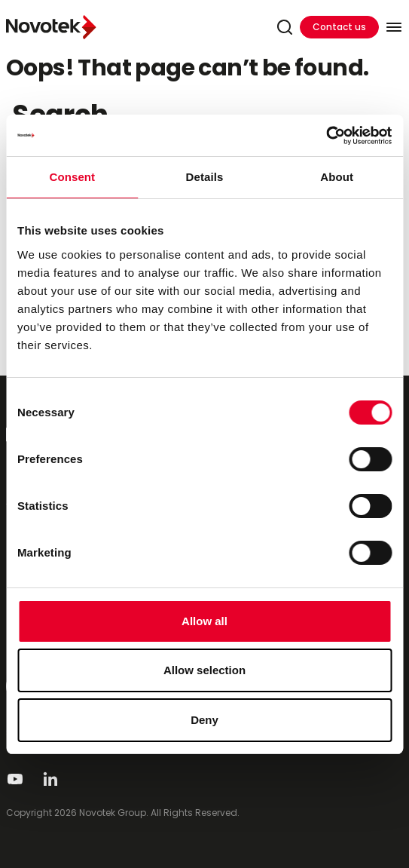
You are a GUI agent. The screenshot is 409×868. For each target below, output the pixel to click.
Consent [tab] (72, 177)
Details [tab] (205, 177)
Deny (204, 720)
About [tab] (337, 177)
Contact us (339, 27)
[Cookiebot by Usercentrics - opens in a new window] (326, 136)
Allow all (204, 621)
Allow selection (204, 670)
